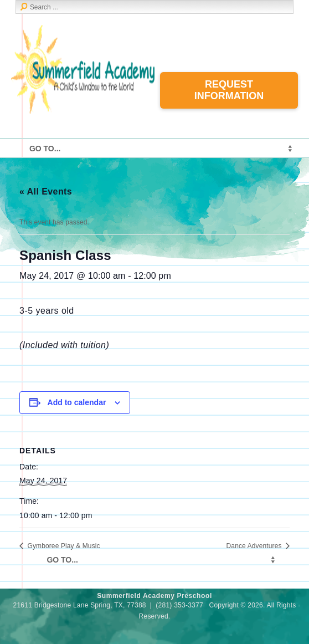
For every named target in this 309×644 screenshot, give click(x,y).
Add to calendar (77, 402)
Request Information (229, 90)
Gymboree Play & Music (63, 546)
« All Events (46, 191)
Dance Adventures (255, 546)
